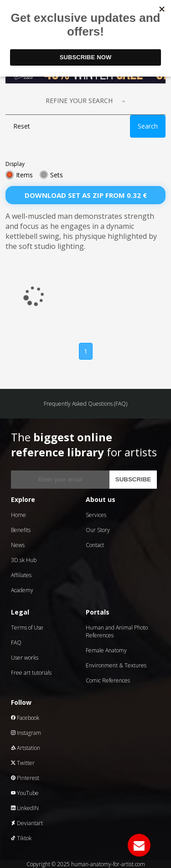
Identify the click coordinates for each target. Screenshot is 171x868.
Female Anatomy (106, 650)
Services (96, 515)
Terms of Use (27, 628)
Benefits (21, 530)
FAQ (16, 643)
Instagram (26, 733)
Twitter (23, 763)
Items (24, 175)
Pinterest (25, 778)
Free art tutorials (31, 673)
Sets (57, 175)
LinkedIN (25, 808)
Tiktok (21, 838)
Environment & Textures (116, 665)
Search (148, 126)
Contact (95, 545)
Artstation (26, 748)
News (18, 545)
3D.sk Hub (24, 560)
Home (18, 515)
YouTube (25, 793)
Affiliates (21, 575)
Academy (22, 590)
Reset (22, 126)
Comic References (108, 680)
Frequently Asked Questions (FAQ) (85, 404)
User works (25, 658)
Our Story (98, 530)
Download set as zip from (86, 195)
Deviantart (27, 823)
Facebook (25, 718)
